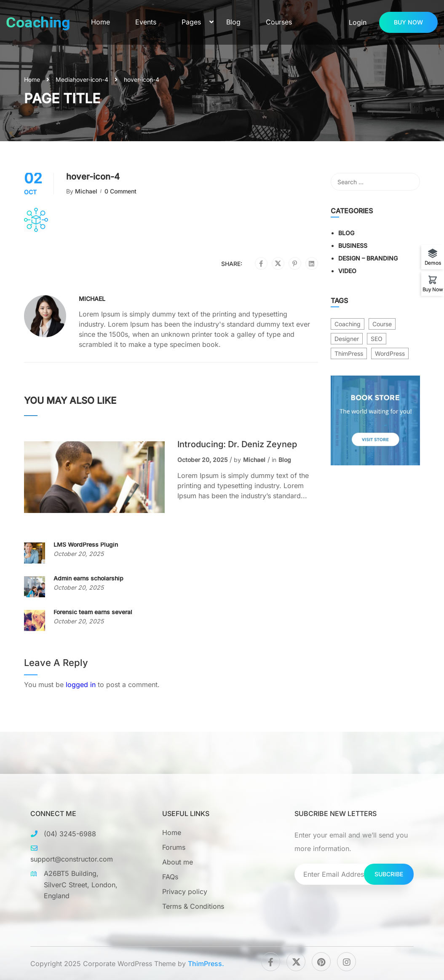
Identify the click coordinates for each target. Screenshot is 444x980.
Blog (233, 22)
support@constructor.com (72, 859)
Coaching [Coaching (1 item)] (348, 324)
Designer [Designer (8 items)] (347, 339)
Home (100, 22)
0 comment (120, 191)
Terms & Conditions (193, 906)
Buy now (408, 22)
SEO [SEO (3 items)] (377, 339)
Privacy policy (185, 891)
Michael (86, 191)
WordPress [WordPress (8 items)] (390, 353)
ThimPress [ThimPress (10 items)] (349, 353)
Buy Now (433, 289)
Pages (191, 22)
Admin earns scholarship (88, 578)
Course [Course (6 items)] (382, 324)
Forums (174, 847)
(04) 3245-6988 (70, 834)
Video (347, 271)
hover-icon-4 (91, 79)
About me (178, 862)
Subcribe (389, 874)
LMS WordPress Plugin (86, 544)
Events (146, 22)
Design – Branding (368, 258)
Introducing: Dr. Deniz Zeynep (237, 444)
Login (358, 22)
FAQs (170, 877)
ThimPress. (206, 964)
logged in (81, 685)
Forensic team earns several (93, 612)
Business (353, 246)
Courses (279, 22)
